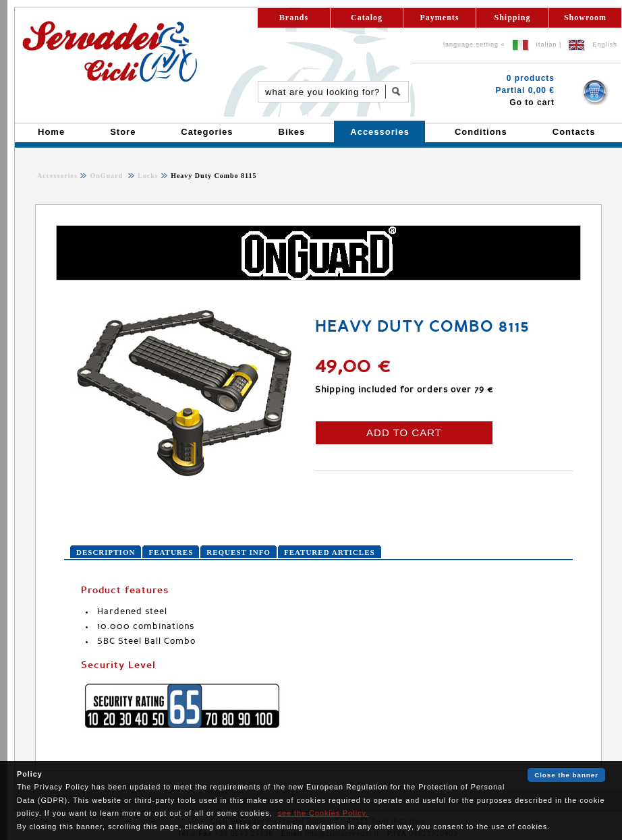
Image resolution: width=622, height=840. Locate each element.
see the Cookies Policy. (323, 813)
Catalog (367, 18)
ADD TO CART (404, 432)
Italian (547, 44)
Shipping (512, 18)
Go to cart (532, 102)
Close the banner (566, 775)
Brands (294, 18)
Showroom (585, 18)
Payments (440, 18)
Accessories (57, 176)
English (605, 44)
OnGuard (107, 176)
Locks (147, 176)
